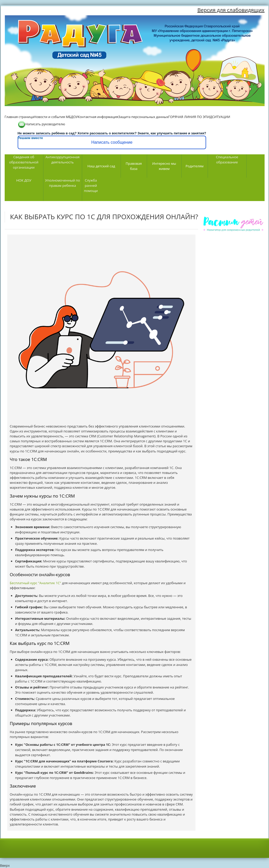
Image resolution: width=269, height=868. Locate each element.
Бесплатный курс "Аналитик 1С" (36, 583)
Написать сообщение (112, 142)
